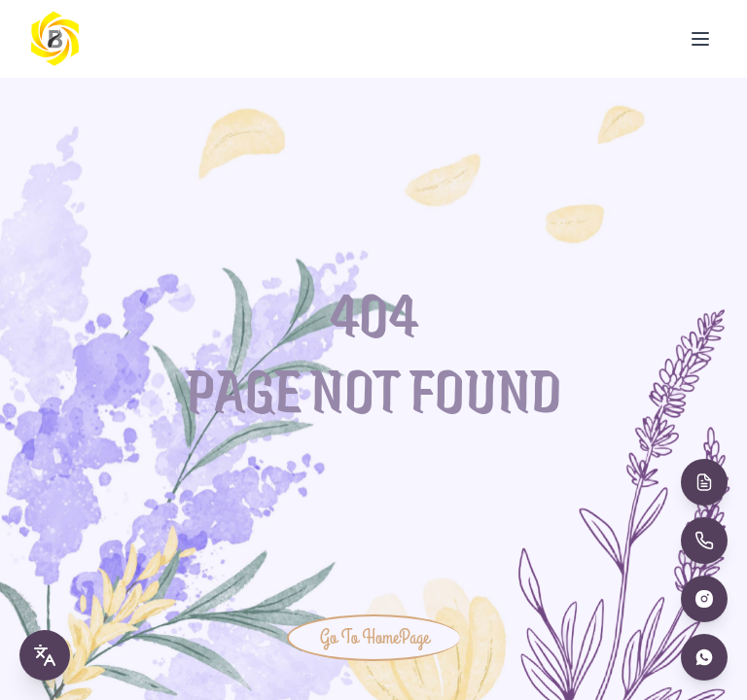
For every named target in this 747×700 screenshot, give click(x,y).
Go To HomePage (374, 637)
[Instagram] (704, 599)
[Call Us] (704, 541)
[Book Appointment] (704, 482)
